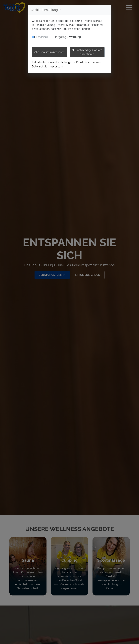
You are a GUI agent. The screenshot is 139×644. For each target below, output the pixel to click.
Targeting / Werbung (68, 37)
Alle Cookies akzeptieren (49, 52)
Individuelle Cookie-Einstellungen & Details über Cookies (67, 62)
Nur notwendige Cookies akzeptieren (87, 52)
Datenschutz (40, 67)
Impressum (56, 67)
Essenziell (42, 37)
